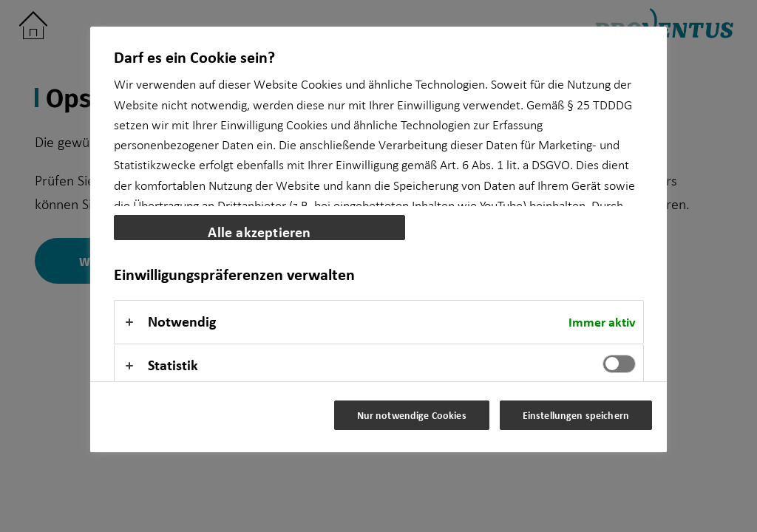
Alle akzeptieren (259, 231)
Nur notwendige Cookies (412, 415)
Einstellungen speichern (576, 415)
